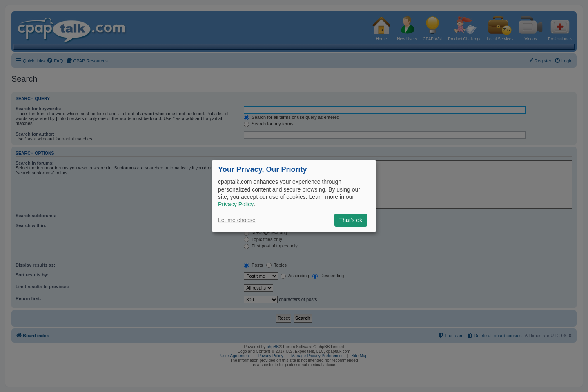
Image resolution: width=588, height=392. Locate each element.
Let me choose (237, 220)
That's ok (351, 220)
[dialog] (294, 196)
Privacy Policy (236, 204)
